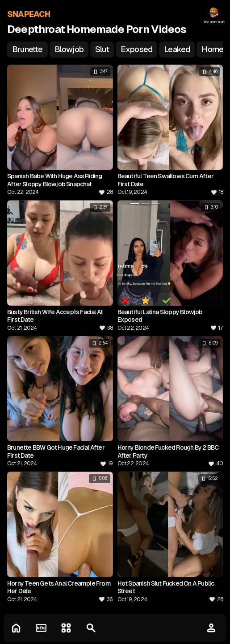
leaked (177, 49)
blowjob (69, 49)
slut (102, 49)
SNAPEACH (29, 14)
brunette (27, 49)
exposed (136, 49)
